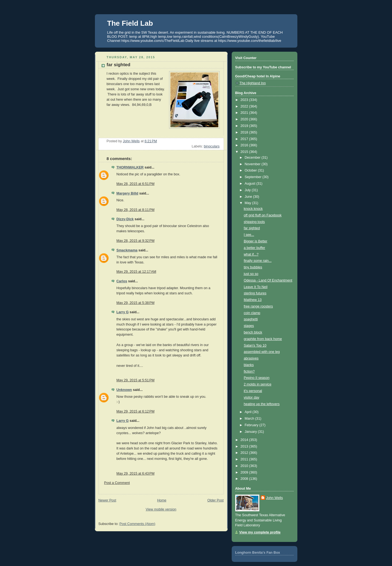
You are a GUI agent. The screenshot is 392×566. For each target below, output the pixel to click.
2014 (245, 440)
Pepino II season (257, 378)
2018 (245, 132)
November (253, 164)
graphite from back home (263, 339)
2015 (245, 152)
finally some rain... (258, 261)
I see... (249, 235)
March (250, 419)
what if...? (251, 254)
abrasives (251, 358)
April (249, 412)
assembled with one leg (262, 352)
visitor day (252, 397)
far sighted (252, 228)
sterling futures (255, 293)
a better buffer (254, 248)
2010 (245, 466)
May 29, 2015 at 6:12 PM (136, 411)
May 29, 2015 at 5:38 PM (136, 303)
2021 (245, 113)
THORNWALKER (130, 167)
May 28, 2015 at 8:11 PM (136, 210)
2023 (245, 100)
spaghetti (251, 319)
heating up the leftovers (262, 404)
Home (162, 500)
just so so (251, 274)
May (248, 203)
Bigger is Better (255, 241)
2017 (245, 139)
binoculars (212, 146)
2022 (245, 106)
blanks (249, 365)
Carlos (122, 281)
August (250, 184)
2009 (245, 472)
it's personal (253, 391)
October (251, 170)
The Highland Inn (253, 83)
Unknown (124, 390)
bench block (253, 332)
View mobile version (161, 509)
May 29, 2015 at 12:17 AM (136, 272)
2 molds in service (258, 384)
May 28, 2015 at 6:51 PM (136, 184)
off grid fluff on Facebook (263, 215)
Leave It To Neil (256, 287)
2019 (245, 126)
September (253, 177)
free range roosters (258, 306)
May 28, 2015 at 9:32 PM (136, 241)
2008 (245, 479)
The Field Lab (130, 23)
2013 (245, 446)
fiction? (249, 371)
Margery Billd (127, 193)
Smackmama (127, 250)
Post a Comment (117, 483)
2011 (245, 459)
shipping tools (254, 222)
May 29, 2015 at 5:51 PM (136, 380)
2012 (245, 453)
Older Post (216, 500)
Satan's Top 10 (255, 346)
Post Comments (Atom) (137, 524)
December (253, 158)
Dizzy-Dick (125, 219)
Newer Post (107, 500)
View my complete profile (260, 532)
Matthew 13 (253, 300)
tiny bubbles (253, 267)
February (252, 425)
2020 (245, 119)
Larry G (123, 312)
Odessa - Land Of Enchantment (268, 280)
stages (249, 326)
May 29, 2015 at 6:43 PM (136, 474)
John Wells (275, 498)
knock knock (253, 209)
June (249, 197)
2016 (245, 145)
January (251, 432)
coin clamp (252, 313)
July (248, 190)
